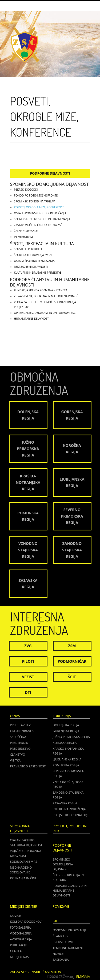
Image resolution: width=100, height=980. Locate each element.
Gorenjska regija (66, 731)
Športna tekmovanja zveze (33, 255)
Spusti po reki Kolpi (28, 249)
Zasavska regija (65, 803)
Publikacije (19, 945)
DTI (28, 692)
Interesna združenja (69, 809)
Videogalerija (21, 933)
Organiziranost (23, 731)
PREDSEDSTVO (63, 942)
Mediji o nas (20, 957)
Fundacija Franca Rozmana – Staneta (41, 290)
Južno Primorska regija (71, 737)
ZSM (72, 646)
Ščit (72, 677)
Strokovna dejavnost (20, 829)
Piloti (28, 661)
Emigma (83, 977)
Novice (16, 916)
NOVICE (58, 954)
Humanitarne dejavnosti (32, 319)
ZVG (28, 646)
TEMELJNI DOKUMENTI (69, 948)
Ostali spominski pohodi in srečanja (40, 213)
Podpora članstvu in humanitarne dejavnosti (50, 282)
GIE (55, 921)
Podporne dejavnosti (50, 173)
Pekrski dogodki (26, 190)
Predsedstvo (20, 749)
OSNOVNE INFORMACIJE (70, 930)
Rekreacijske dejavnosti (31, 267)
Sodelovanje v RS (24, 862)
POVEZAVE (61, 907)
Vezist (28, 677)
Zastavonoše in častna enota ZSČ (38, 225)
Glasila (16, 951)
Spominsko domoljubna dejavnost (49, 184)
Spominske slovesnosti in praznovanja (42, 219)
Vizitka (15, 760)
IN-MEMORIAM (23, 237)
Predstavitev (20, 725)
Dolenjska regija (66, 725)
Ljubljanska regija (67, 759)
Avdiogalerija (21, 939)
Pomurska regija (66, 765)
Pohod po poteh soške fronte (36, 195)
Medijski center (24, 907)
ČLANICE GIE (62, 936)
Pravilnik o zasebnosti (28, 766)
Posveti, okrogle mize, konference (39, 207)
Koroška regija (65, 743)
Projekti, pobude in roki (70, 829)
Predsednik (19, 743)
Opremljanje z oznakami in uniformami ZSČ (45, 313)
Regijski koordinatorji (71, 815)
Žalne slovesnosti (27, 231)
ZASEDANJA (61, 960)
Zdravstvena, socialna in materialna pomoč (46, 296)
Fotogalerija (21, 927)
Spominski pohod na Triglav (35, 201)
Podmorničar (72, 661)
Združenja (62, 716)
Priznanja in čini (23, 878)
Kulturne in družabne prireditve (38, 273)
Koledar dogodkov (26, 921)
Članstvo (18, 754)
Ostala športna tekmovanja (34, 261)
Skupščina (18, 737)
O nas (15, 716)
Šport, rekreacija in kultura (42, 244)
